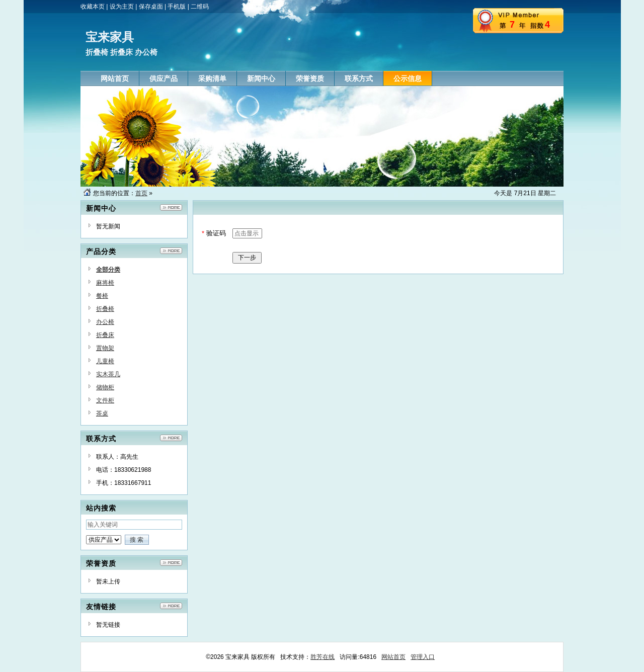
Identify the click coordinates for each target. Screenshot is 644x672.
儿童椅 (105, 361)
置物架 (105, 348)
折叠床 (105, 335)
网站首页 (393, 657)
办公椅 (105, 322)
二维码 (200, 7)
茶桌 (102, 413)
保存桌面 (151, 7)
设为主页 (122, 7)
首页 (141, 193)
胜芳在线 (323, 657)
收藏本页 (93, 7)
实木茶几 (108, 374)
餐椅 (102, 296)
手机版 (177, 7)
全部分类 (108, 270)
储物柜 (105, 387)
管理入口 (423, 657)
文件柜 (105, 400)
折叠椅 (105, 309)
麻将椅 (105, 283)
